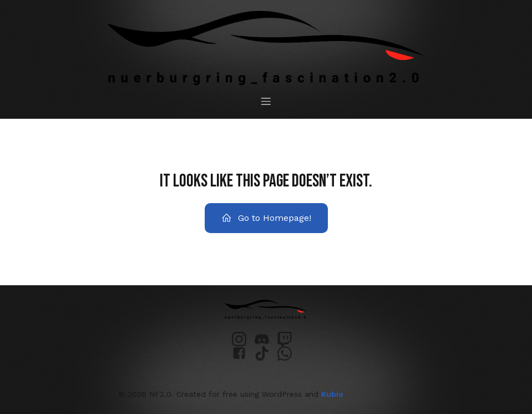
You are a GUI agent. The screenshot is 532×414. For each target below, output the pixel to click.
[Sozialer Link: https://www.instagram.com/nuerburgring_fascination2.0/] (243, 339)
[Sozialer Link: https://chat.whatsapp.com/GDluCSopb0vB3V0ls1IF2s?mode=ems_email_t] (289, 354)
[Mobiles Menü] (266, 101)
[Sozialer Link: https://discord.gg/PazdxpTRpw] (266, 339)
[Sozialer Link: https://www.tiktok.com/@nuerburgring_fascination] (266, 354)
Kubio (332, 394)
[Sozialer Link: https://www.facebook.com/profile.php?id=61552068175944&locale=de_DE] (243, 354)
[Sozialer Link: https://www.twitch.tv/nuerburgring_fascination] (289, 339)
